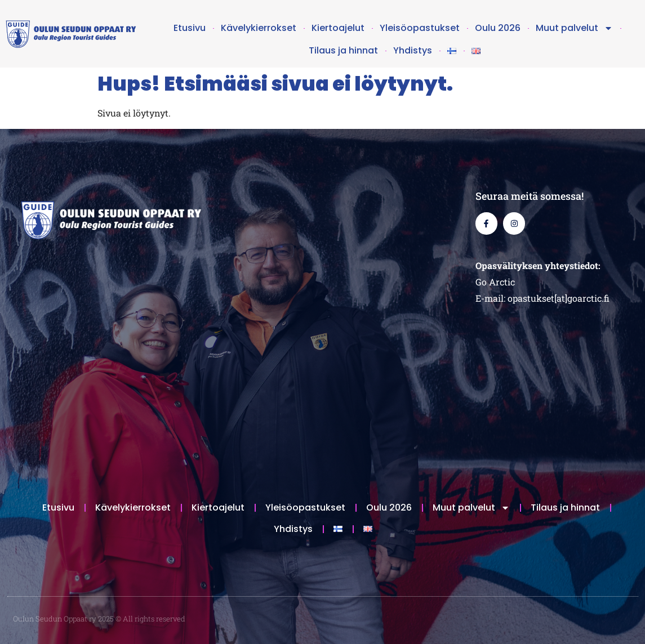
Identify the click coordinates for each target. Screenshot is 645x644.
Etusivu (190, 28)
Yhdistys (413, 50)
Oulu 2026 (498, 28)
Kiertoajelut (338, 28)
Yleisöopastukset (420, 28)
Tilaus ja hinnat (343, 50)
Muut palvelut (574, 28)
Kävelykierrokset (259, 28)
